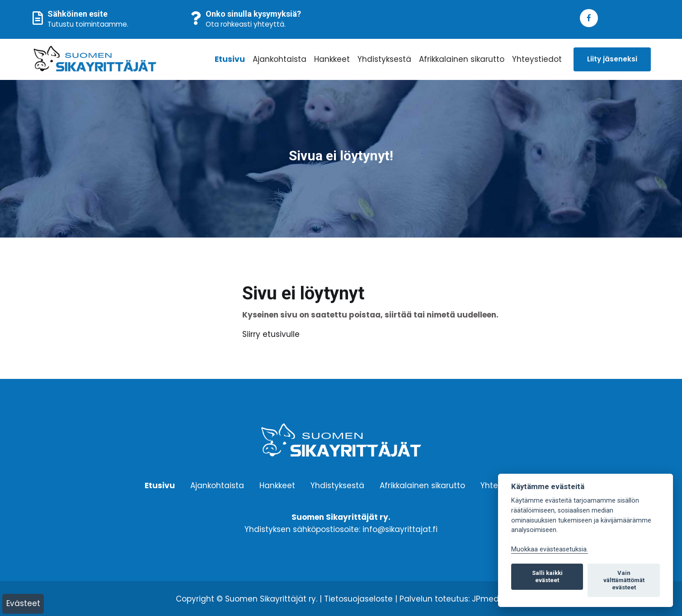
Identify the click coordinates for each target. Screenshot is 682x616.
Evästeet (23, 603)
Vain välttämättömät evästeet (624, 580)
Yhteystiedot (537, 59)
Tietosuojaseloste (358, 599)
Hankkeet (332, 59)
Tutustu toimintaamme (87, 24)
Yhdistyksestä (384, 59)
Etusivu (230, 59)
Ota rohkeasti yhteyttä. (246, 24)
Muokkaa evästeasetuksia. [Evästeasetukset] (550, 549)
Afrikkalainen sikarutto (462, 59)
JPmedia (489, 599)
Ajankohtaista (280, 59)
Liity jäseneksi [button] (612, 59)
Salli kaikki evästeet (547, 576)
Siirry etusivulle (271, 334)
